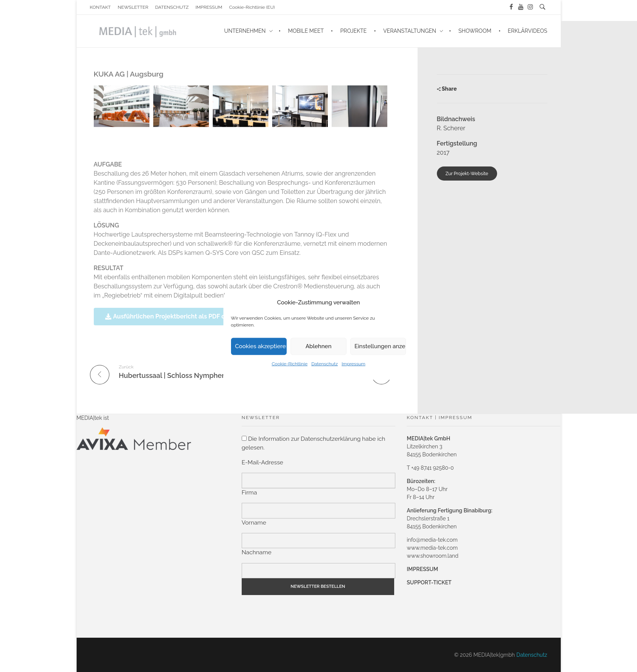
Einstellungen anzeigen (380, 346)
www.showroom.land (432, 556)
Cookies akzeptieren (261, 346)
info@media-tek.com (432, 540)
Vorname (254, 523)
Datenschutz (325, 363)
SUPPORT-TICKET (429, 582)
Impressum (353, 363)
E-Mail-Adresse (262, 462)
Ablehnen (318, 346)
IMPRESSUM (422, 569)
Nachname (257, 552)
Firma (249, 493)
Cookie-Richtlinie (290, 363)
